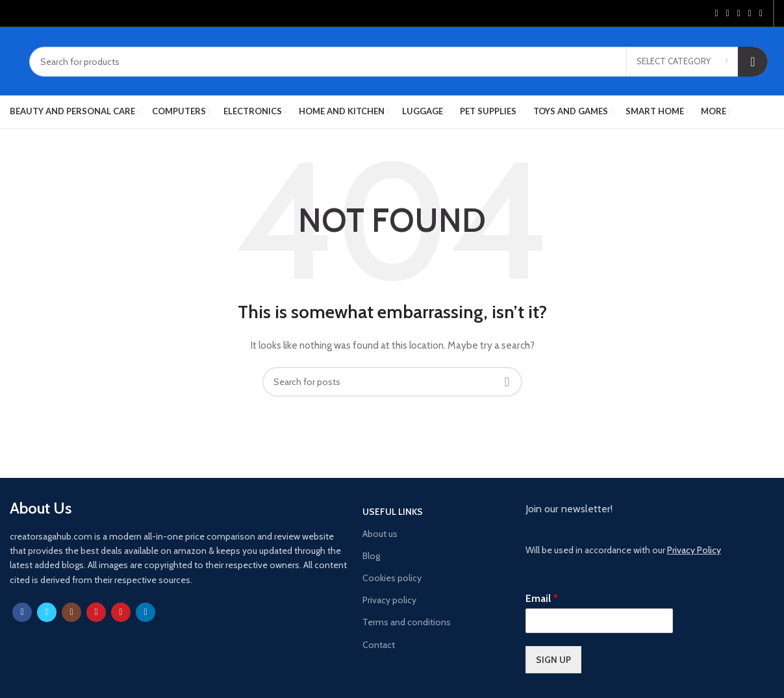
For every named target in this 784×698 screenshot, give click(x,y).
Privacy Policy (694, 550)
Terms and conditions (407, 622)
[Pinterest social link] (739, 14)
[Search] (398, 62)
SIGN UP (553, 660)
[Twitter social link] (728, 14)
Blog (371, 556)
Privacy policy (389, 600)
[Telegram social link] (761, 14)
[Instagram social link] (71, 612)
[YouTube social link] (96, 612)
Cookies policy (392, 578)
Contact (379, 645)
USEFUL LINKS (393, 512)
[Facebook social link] (716, 14)
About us (380, 534)
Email (542, 598)
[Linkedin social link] (750, 14)
